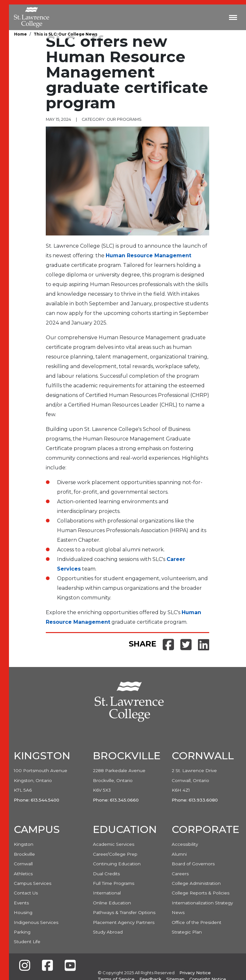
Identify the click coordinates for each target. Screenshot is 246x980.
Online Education (112, 903)
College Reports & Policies (201, 893)
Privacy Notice (195, 973)
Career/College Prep (115, 854)
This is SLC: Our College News (66, 34)
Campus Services (33, 883)
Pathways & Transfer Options (124, 912)
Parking (22, 932)
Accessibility (185, 844)
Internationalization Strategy (202, 903)
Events (21, 903)
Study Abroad (108, 932)
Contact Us (26, 893)
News (178, 912)
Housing (23, 912)
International (107, 893)
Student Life (27, 942)
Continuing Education (117, 864)
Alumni (179, 854)
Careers (180, 874)
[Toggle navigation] (233, 17)
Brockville (24, 854)
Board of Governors (193, 864)
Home (20, 34)
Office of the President (197, 922)
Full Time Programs (114, 883)
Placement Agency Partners (124, 922)
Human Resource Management (148, 255)
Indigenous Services (36, 922)
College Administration (196, 883)
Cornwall (23, 864)
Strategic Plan (187, 932)
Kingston (24, 844)
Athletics (23, 874)
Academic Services (114, 844)
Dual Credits (106, 874)
